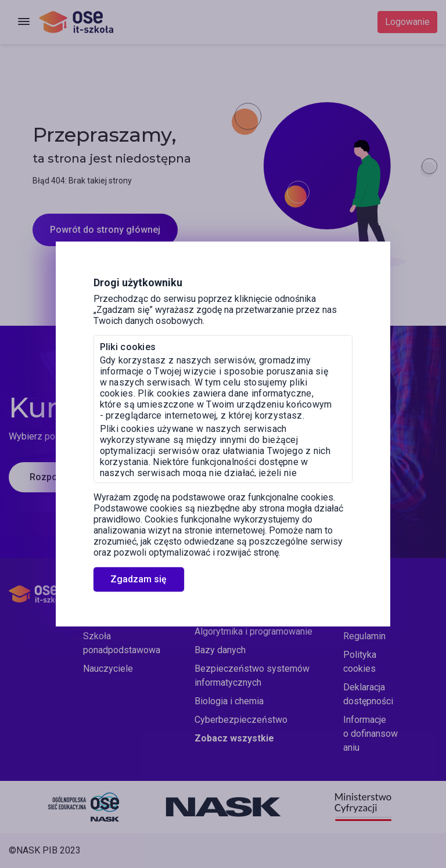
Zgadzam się (139, 579)
